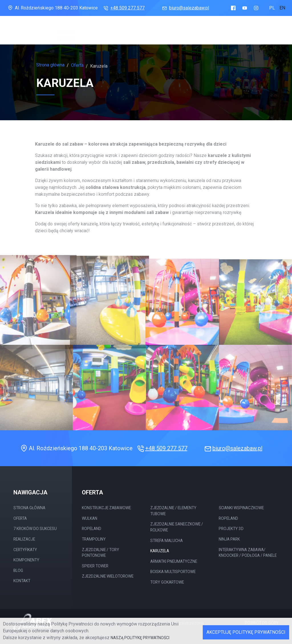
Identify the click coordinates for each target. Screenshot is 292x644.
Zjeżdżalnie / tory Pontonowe (101, 553)
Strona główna (66, 30)
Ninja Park (229, 539)
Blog (249, 32)
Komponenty (223, 30)
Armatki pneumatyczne (174, 561)
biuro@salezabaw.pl (185, 8)
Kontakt (22, 581)
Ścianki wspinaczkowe (241, 508)
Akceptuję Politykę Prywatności (246, 632)
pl (272, 8)
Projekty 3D (231, 529)
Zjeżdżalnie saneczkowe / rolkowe (177, 527)
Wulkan (90, 518)
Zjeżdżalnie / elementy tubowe (173, 511)
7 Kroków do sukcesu (120, 31)
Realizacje (155, 28)
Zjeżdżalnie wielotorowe (108, 576)
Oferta (91, 27)
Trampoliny (94, 539)
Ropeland (92, 529)
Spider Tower (95, 566)
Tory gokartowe (167, 582)
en (282, 8)
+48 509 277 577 (123, 8)
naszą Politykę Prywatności (140, 638)
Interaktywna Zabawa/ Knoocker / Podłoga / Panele (248, 553)
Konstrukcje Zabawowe (106, 508)
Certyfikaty (187, 29)
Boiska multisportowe (173, 572)
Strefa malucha (167, 541)
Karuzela (160, 551)
